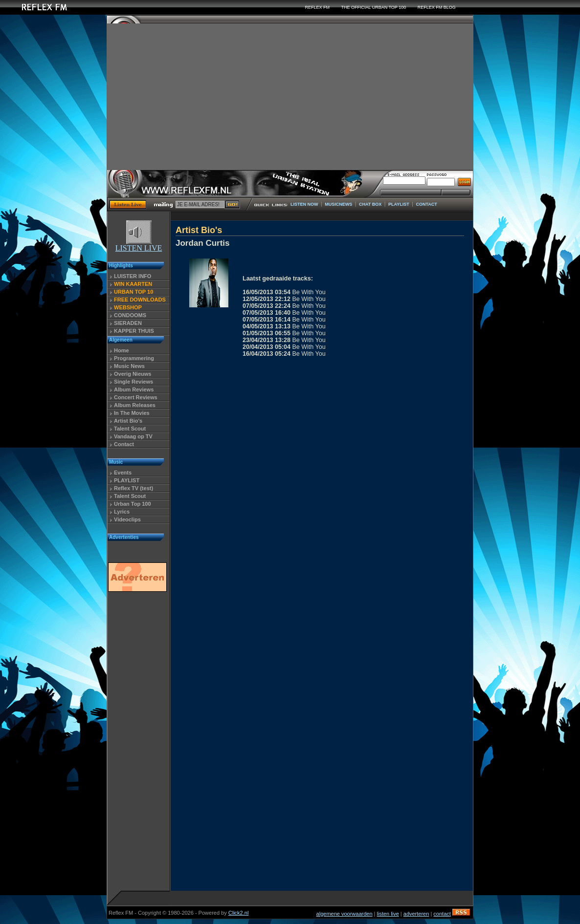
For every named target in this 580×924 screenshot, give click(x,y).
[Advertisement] (290, 97)
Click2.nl (239, 913)
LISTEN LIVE (139, 245)
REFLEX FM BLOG (437, 7)
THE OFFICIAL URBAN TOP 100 (373, 7)
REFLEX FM (317, 7)
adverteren (416, 914)
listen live (388, 914)
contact (442, 914)
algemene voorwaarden (345, 914)
